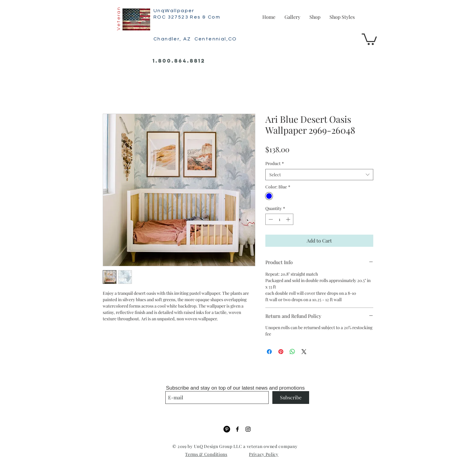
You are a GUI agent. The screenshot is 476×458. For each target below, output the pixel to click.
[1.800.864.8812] (179, 61)
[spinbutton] (279, 219)
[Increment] (289, 219)
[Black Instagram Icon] (248, 429)
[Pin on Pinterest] (281, 352)
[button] (369, 39)
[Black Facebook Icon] (237, 429)
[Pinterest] (227, 429)
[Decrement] (270, 219)
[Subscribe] (291, 398)
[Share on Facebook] (269, 352)
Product (275, 163)
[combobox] (319, 175)
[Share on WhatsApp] (292, 352)
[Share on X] (304, 352)
